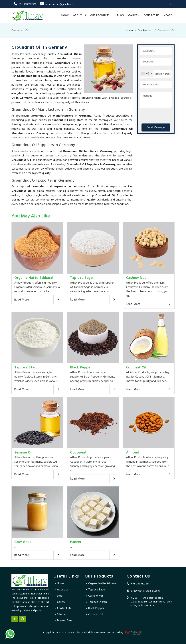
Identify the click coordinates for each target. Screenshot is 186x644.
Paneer (76, 542)
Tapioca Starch (27, 368)
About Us (79, 15)
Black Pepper (81, 368)
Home (65, 15)
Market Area (65, 621)
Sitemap (62, 614)
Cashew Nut (136, 278)
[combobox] (147, 74)
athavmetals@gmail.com (57, 4)
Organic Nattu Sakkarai (34, 278)
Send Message (156, 127)
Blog (121, 15)
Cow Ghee (23, 542)
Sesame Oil (23, 453)
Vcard (168, 15)
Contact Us (152, 15)
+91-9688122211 (25, 4)
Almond (133, 453)
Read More (22, 300)
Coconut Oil (136, 368)
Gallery (134, 15)
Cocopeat (78, 453)
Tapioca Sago (81, 278)
